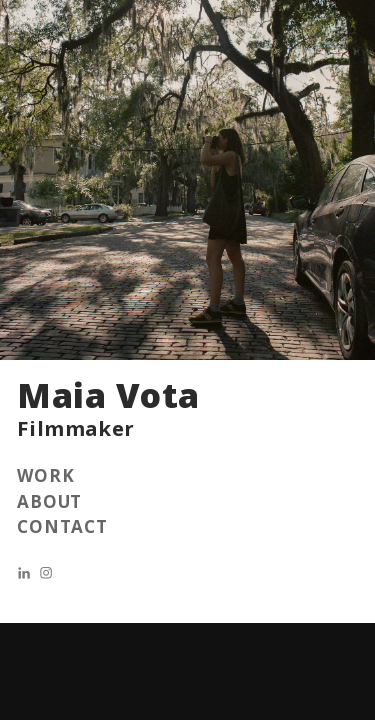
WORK (45, 475)
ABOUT (49, 501)
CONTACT (62, 526)
